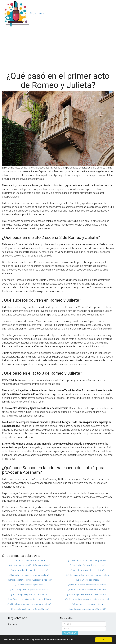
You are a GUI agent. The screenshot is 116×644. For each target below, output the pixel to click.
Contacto (13, 624)
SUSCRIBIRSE (70, 633)
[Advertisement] (58, 48)
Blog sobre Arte (37, 13)
